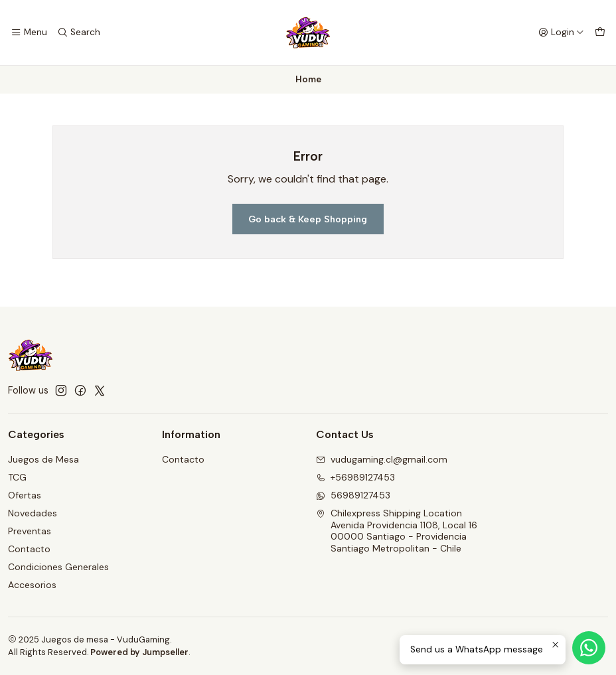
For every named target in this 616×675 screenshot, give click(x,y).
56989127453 (353, 495)
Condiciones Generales (58, 567)
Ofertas (25, 495)
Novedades (33, 513)
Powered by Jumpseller (139, 652)
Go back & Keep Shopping (308, 219)
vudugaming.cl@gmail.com (382, 459)
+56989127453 (355, 477)
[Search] (78, 33)
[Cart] (600, 33)
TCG (17, 477)
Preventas (30, 531)
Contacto (29, 549)
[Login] (561, 33)
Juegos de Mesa (43, 459)
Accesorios (32, 585)
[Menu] (29, 33)
